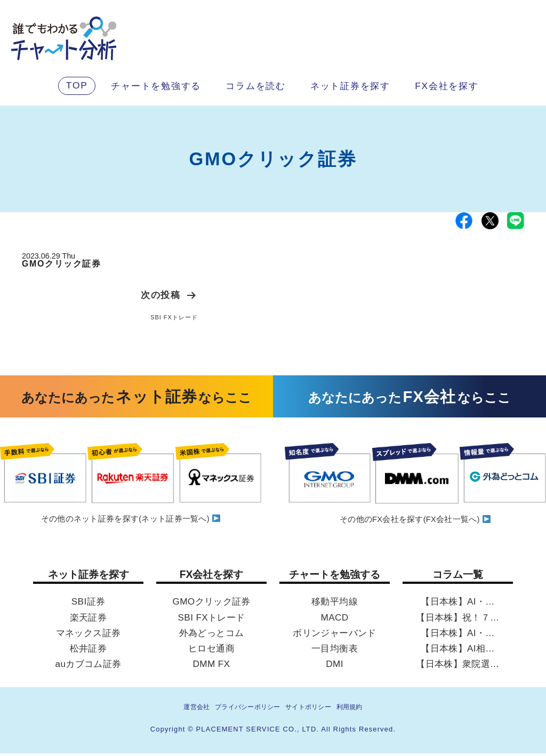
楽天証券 (88, 618)
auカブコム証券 (89, 665)
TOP (77, 85)
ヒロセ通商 (211, 649)
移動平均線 (335, 602)
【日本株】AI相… (458, 649)
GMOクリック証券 (211, 602)
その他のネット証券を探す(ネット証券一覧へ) (130, 519)
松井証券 (88, 649)
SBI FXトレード (212, 618)
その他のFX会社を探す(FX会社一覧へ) (415, 520)
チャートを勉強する (156, 86)
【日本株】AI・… (458, 602)
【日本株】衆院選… (457, 665)
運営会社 (184, 709)
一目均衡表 (335, 649)
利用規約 (362, 709)
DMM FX (212, 665)
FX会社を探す (447, 86)
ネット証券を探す (350, 86)
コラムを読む (255, 86)
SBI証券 (88, 602)
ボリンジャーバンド (334, 634)
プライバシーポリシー (243, 709)
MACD (335, 618)
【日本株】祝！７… (457, 618)
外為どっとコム (211, 634)
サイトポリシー (314, 709)
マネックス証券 (88, 634)
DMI (335, 665)
